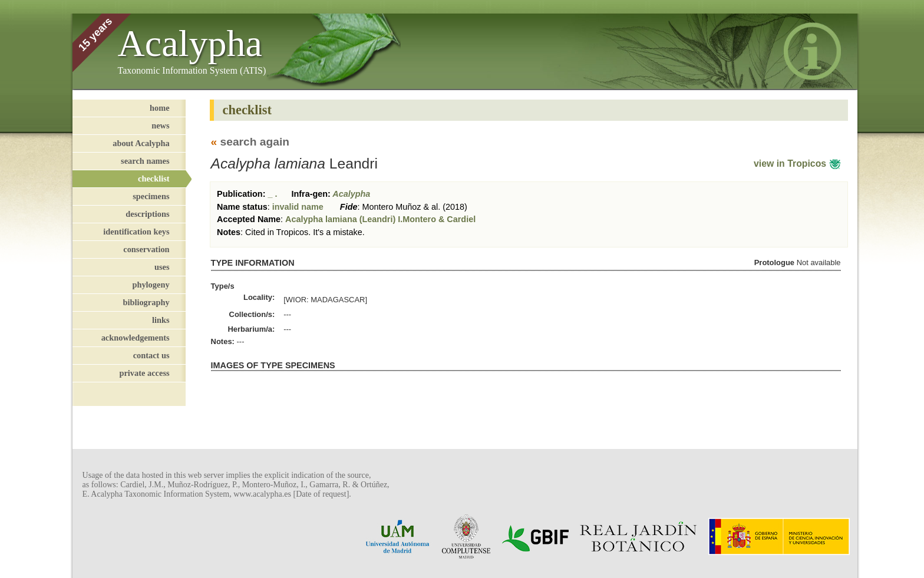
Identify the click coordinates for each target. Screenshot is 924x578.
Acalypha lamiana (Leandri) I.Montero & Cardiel (380, 219)
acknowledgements (136, 338)
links (161, 320)
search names (145, 161)
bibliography (146, 302)
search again (255, 142)
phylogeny (151, 285)
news (160, 125)
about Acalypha (141, 143)
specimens (151, 196)
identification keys (136, 232)
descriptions (147, 214)
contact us (151, 355)
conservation (146, 249)
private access (144, 373)
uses (162, 267)
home (160, 108)
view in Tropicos (797, 164)
